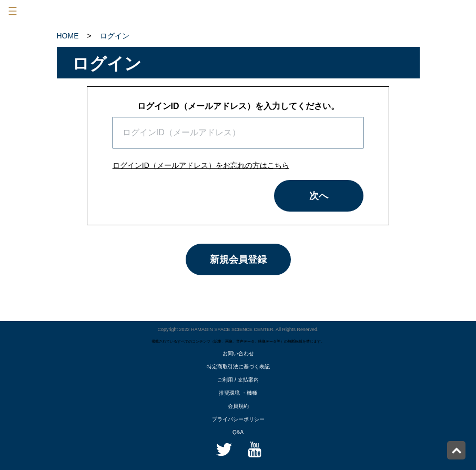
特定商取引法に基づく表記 (238, 367)
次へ (319, 196)
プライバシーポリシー (238, 419)
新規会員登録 (238, 259)
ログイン (115, 36)
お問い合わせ (238, 353)
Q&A (238, 432)
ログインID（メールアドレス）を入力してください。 (238, 106)
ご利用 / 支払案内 (238, 380)
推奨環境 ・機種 (238, 393)
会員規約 (238, 406)
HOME (68, 36)
